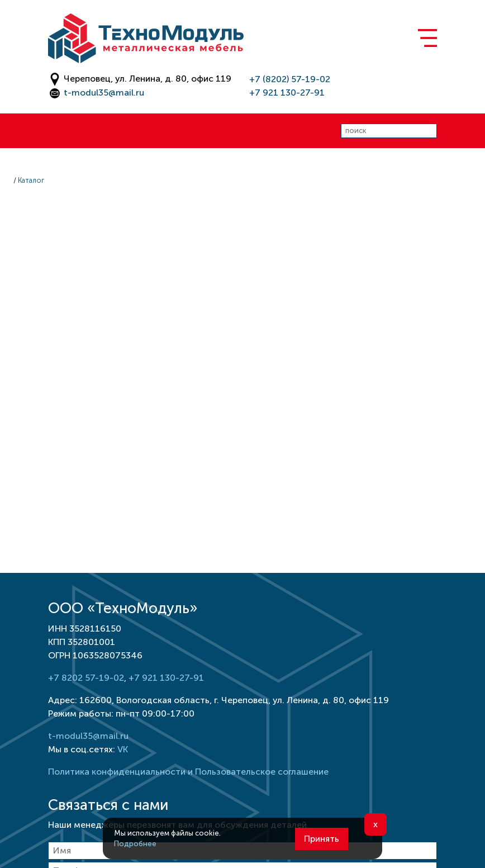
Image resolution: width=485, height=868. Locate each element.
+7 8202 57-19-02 (86, 678)
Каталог (31, 180)
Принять (322, 839)
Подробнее (135, 844)
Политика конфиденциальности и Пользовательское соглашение (188, 772)
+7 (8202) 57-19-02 (290, 79)
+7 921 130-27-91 (287, 93)
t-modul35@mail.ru (104, 93)
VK (123, 749)
